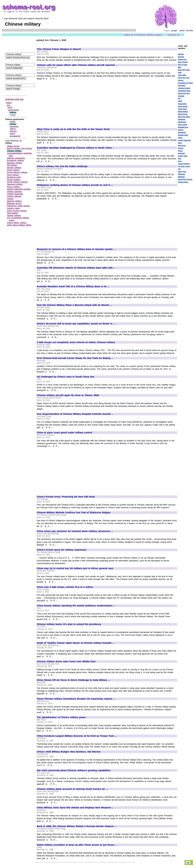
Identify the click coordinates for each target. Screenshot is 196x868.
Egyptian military (15, 163)
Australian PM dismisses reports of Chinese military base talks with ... (76, 268)
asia (8, 105)
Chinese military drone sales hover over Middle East (66, 661)
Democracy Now (184, 94)
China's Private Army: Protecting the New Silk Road (66, 497)
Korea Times (182, 109)
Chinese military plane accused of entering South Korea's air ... (72, 789)
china (10, 108)
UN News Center (184, 167)
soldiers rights (13, 208)
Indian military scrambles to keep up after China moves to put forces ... (77, 845)
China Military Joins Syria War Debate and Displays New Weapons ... (75, 808)
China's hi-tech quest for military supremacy (62, 550)
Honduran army (14, 177)
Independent (182, 104)
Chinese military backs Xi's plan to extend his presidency (69, 624)
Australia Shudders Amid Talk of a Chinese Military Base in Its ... (73, 286)
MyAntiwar (182, 120)
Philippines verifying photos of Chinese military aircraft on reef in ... (75, 185)
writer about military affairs (19, 225)
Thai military (13, 213)
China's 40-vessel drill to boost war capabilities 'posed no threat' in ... (76, 324)
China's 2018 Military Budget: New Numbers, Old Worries (69, 752)
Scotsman (181, 154)
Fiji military (12, 165)
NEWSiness (182, 122)
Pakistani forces (14, 204)
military (10, 199)
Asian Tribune (183, 62)
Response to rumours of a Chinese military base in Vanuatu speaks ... (76, 249)
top (188, 863)
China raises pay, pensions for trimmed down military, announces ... (75, 531)
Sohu (180, 161)
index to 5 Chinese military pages (143, 35)
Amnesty (181, 57)
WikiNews (181, 177)
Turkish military (14, 216)
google (174, 31)
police (12, 134)
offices (13, 129)
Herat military (13, 175)
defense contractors (16, 158)
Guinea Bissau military (17, 172)
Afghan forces (13, 146)
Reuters (181, 148)
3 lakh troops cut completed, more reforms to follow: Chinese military (76, 342)
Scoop (180, 151)
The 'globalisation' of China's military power (61, 717)
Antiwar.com (182, 60)
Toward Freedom (184, 164)
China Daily (182, 75)
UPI (179, 169)
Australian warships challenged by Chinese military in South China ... (76, 148)
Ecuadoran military (15, 160)
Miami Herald (183, 114)
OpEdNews (182, 133)
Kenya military (13, 187)
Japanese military (15, 184)
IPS (179, 99)
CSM (180, 73)
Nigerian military (14, 201)
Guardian (181, 96)
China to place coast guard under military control (64, 433)
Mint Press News (184, 117)
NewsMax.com (183, 127)
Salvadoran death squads (18, 206)
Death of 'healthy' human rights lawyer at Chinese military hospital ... (75, 643)
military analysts (14, 192)
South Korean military (17, 211)
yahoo (182, 31)
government (14, 110)
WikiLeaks (181, 174)
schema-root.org (14, 99)
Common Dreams (184, 88)
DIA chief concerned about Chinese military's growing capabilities (74, 770)
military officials (14, 196)
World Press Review (185, 180)
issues (13, 122)
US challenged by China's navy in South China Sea (65, 377)
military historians (15, 194)
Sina (179, 159)
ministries (14, 127)
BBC (180, 67)
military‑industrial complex (19, 189)
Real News (182, 146)
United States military (17, 223)
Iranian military (14, 180)
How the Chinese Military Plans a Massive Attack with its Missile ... (74, 305)
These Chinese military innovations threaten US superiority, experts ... (76, 699)
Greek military (13, 170)
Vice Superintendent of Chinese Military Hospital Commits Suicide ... (75, 414)
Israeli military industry (17, 182)
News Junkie (182, 125)
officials (13, 131)
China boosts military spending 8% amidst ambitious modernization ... (76, 606)
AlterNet (181, 54)
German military (14, 168)
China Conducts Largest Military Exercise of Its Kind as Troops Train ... (77, 736)
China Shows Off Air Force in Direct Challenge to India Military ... (73, 680)
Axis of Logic (183, 65)
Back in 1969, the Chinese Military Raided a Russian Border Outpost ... (76, 826)
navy (13, 115)
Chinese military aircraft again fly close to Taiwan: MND (68, 395)
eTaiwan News (183, 182)
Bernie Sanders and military (20, 149)
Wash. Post (182, 172)
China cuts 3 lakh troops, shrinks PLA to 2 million (65, 587)
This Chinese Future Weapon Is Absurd (59, 49)
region (9, 103)
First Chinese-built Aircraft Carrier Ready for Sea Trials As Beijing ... (75, 358)
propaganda (15, 136)
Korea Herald (183, 107)
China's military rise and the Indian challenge (62, 166)
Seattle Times (183, 156)
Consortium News (184, 91)
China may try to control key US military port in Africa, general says (75, 568)
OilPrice (181, 130)
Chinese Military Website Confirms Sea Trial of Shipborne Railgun (74, 512)
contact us (174, 35)
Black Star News (184, 70)
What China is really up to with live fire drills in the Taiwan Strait (73, 129)
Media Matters (183, 112)
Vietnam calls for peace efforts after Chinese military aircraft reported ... (77, 65)
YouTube (189, 31)
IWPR (180, 101)
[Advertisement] (62, 102)
